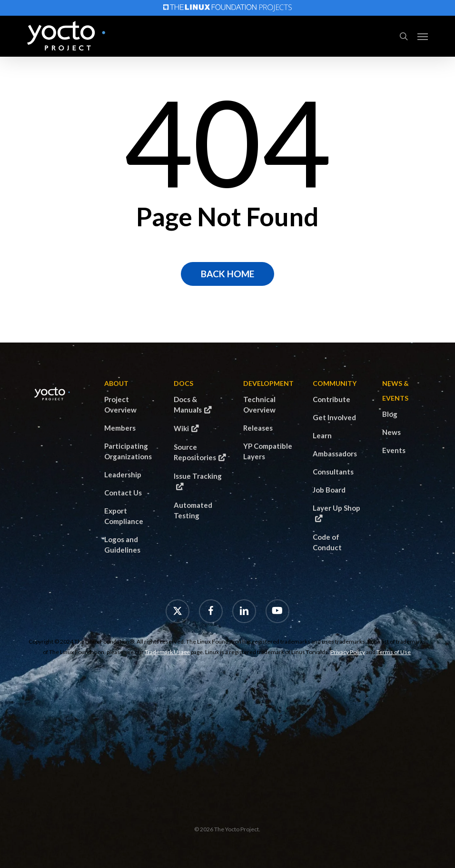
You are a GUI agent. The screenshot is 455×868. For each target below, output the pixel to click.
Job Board (329, 490)
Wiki (181, 428)
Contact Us (123, 493)
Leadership (123, 474)
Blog (390, 414)
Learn (322, 435)
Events (394, 450)
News (391, 432)
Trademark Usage (167, 652)
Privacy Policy (348, 652)
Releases (258, 428)
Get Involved (334, 417)
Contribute (331, 399)
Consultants (333, 472)
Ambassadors (335, 454)
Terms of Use (394, 652)
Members (120, 428)
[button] (423, 36)
